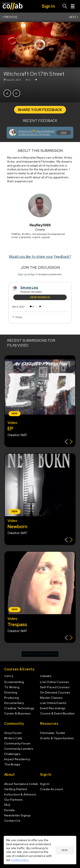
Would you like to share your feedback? (40, 257)
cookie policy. (20, 860)
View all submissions (40, 654)
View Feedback (40, 297)
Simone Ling (29, 288)
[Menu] (73, 6)
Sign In (34, 274)
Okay (65, 850)
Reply (19, 317)
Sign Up (23, 274)
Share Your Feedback (40, 110)
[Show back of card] (69, 442)
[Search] (65, 6)
